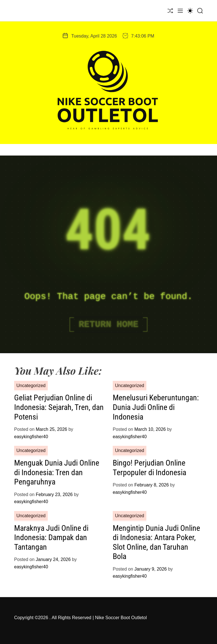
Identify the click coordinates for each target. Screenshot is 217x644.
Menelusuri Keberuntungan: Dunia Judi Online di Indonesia (156, 407)
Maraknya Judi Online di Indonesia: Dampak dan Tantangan (51, 538)
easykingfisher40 (31, 437)
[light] (190, 11)
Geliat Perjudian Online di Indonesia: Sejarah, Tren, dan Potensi (59, 407)
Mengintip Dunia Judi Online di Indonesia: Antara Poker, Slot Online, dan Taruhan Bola (156, 542)
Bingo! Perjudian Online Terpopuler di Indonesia (149, 468)
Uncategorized (31, 386)
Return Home (108, 325)
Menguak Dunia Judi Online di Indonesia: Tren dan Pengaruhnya (57, 472)
